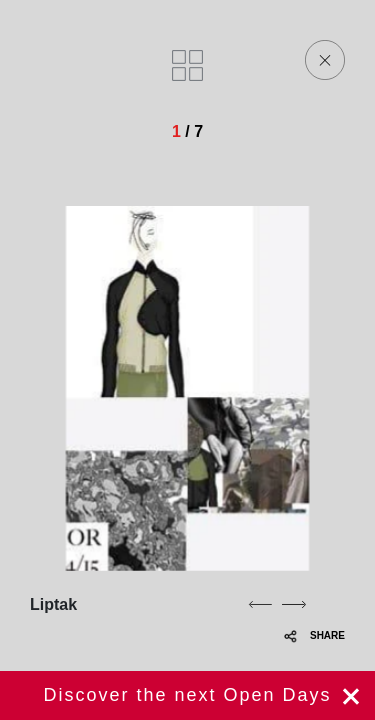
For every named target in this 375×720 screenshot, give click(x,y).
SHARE (314, 635)
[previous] (260, 604)
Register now (187, 695)
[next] (294, 604)
